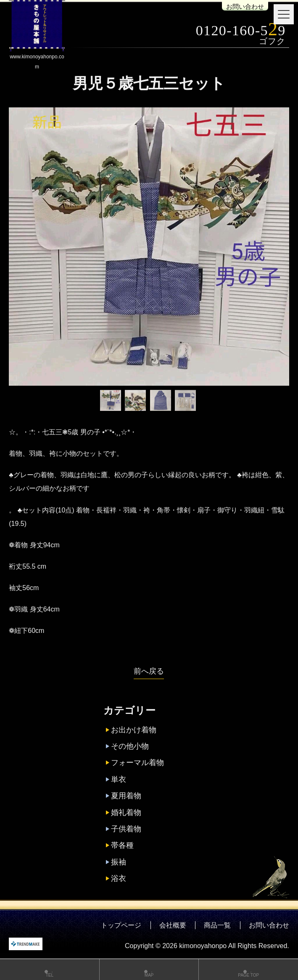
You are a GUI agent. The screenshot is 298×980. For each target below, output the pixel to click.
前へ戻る (149, 671)
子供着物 (126, 829)
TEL (50, 970)
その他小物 (130, 746)
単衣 (119, 779)
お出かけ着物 (134, 730)
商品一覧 (217, 925)
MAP (149, 970)
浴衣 (119, 878)
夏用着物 (126, 796)
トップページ (121, 925)
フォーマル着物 (137, 763)
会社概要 (173, 925)
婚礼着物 (126, 813)
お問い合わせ (245, 7)
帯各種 (122, 845)
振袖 (119, 862)
